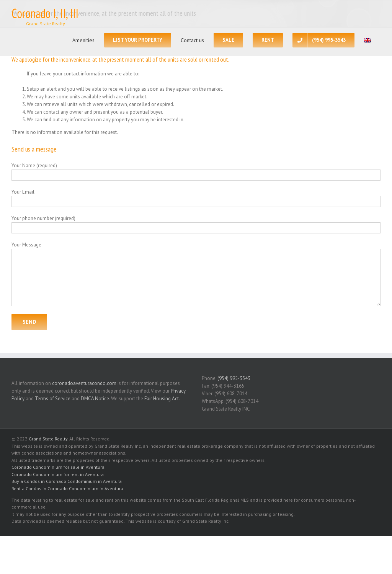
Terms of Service (53, 399)
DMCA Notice (95, 399)
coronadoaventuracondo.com (84, 383)
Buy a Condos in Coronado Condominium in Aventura (67, 481)
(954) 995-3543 (234, 378)
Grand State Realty (48, 439)
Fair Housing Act (162, 399)
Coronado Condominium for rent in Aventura (58, 474)
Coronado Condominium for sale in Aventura (58, 467)
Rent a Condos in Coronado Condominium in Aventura (67, 488)
